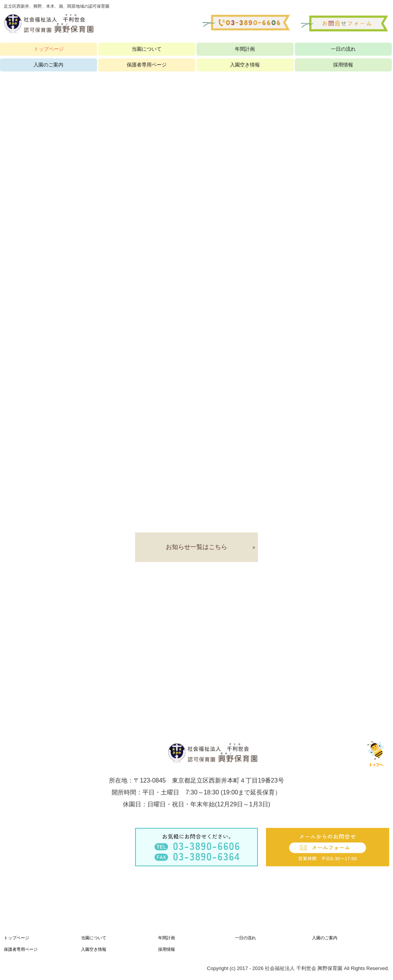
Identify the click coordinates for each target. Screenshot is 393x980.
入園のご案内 (325, 938)
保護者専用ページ (21, 949)
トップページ (49, 49)
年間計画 (245, 49)
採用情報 (167, 949)
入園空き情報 (94, 949)
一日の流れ (343, 49)
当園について (147, 49)
